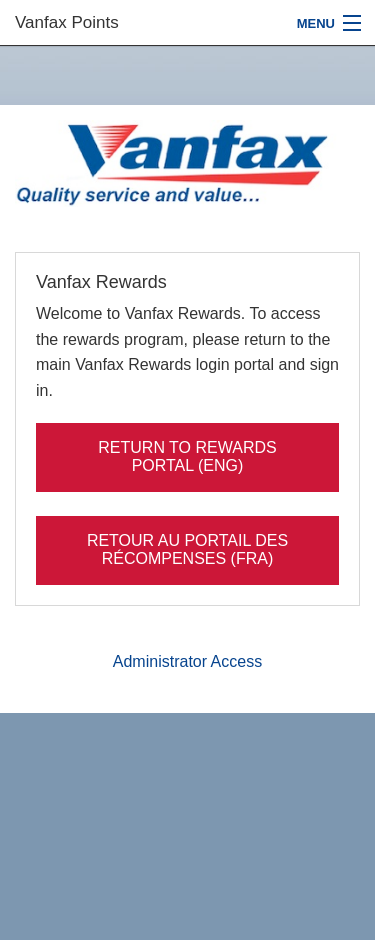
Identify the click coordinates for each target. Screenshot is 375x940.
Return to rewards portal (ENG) (187, 456)
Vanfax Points (67, 22)
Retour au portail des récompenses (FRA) (187, 549)
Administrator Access (187, 661)
